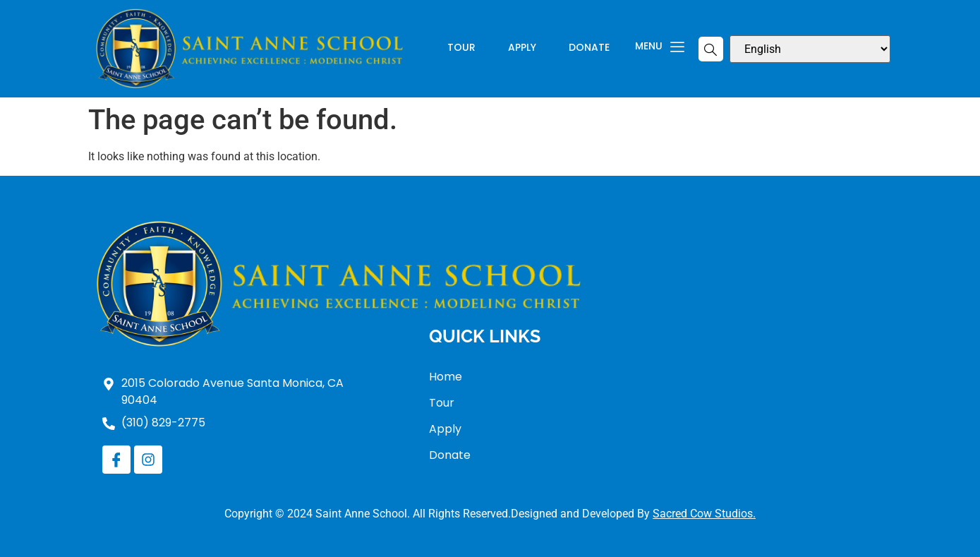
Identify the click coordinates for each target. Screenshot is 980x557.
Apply (522, 48)
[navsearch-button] (711, 49)
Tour (461, 48)
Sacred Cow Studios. (704, 514)
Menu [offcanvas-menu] (660, 47)
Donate (589, 48)
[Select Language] (810, 49)
